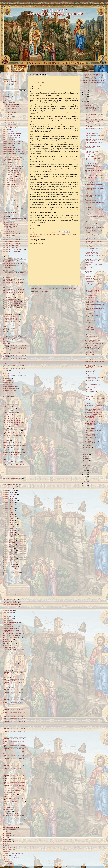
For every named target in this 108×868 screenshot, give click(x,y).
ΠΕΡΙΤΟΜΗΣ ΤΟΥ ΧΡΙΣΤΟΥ (10, 794)
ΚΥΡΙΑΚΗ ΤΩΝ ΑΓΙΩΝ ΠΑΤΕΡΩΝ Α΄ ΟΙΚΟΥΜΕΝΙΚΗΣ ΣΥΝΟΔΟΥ (12, 599)
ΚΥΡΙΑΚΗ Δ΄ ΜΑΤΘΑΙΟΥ (9, 512)
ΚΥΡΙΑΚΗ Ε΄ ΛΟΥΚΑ (9, 516)
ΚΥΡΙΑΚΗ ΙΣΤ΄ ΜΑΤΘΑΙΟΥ (10, 567)
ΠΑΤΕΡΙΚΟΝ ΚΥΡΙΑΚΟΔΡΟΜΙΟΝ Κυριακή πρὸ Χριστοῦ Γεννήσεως (14, 687)
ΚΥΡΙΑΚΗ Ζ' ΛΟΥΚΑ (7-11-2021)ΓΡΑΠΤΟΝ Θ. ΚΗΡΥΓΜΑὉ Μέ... (95, 438)
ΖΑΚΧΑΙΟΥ (6, 426)
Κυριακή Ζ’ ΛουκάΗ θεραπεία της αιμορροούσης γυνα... (92, 385)
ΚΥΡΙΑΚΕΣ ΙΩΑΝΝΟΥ (31, 71)
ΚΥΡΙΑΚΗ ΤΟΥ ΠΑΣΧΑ (9, 594)
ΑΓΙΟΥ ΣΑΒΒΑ (7, 198)
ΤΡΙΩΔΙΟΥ (92, 71)
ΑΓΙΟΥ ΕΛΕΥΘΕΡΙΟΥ (9, 163)
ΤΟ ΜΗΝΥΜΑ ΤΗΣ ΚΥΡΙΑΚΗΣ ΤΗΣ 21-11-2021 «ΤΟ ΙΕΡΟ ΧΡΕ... (95, 295)
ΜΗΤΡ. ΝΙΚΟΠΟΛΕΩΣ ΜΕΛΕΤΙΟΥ (12, 638)
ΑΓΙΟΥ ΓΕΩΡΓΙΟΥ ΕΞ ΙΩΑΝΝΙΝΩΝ (12, 150)
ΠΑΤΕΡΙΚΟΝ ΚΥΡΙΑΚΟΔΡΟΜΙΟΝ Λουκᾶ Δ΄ (14, 699)
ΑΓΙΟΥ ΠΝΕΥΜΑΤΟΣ (9, 194)
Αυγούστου (88, 450)
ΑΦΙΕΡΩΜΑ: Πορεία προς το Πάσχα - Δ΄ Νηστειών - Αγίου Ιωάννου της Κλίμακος (13, 336)
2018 (85, 472)
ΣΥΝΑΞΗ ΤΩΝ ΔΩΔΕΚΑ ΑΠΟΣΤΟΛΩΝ (13, 819)
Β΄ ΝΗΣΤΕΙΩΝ (7, 379)
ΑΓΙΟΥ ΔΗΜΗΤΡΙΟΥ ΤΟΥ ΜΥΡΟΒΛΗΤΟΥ (14, 159)
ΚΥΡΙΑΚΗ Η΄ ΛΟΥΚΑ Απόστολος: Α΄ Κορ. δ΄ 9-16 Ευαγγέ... (94, 352)
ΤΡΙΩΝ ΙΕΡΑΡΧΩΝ (8, 841)
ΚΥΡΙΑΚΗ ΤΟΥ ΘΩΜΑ (9, 592)
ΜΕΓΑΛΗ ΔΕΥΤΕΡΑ (8, 612)
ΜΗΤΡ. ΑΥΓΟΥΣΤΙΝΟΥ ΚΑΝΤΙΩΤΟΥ (12, 634)
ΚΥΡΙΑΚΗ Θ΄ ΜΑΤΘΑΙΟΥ (10, 534)
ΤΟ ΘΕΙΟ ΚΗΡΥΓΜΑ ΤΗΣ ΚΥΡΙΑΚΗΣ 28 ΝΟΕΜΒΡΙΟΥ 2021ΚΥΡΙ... (94, 143)
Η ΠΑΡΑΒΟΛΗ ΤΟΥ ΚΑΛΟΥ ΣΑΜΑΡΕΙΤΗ (45, 234)
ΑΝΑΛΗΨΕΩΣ (7, 214)
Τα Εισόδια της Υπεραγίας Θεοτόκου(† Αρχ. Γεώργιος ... (94, 182)
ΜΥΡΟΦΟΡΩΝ (7, 642)
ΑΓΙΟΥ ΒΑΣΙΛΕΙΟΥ (8, 148)
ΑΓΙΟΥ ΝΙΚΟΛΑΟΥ (8, 190)
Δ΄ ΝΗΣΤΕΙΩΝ (7, 393)
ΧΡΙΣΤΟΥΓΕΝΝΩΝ (8, 861)
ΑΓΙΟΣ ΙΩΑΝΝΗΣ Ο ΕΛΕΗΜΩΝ (11, 134)
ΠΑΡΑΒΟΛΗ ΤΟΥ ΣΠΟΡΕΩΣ (10, 659)
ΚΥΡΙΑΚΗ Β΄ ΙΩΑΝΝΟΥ (9, 496)
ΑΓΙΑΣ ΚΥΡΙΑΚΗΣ (8, 120)
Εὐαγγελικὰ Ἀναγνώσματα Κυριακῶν (12, 420)
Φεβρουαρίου (88, 463)
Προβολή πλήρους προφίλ (9, 84)
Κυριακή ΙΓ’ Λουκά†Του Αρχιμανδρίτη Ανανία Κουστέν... (94, 171)
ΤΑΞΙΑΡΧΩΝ (6, 823)
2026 (85, 90)
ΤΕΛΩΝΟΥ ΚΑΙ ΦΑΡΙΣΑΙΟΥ (10, 825)
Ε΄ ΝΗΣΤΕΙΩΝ (7, 406)
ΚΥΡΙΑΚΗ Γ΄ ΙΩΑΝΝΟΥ (9, 502)
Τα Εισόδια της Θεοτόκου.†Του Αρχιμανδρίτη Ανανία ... (92, 288)
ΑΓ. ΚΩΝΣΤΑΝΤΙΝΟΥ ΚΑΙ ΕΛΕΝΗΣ (12, 108)
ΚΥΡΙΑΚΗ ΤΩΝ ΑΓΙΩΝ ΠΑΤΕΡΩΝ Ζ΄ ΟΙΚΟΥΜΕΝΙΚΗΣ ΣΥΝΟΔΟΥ (12, 605)
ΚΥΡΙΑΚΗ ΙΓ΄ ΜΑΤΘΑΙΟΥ (10, 550)
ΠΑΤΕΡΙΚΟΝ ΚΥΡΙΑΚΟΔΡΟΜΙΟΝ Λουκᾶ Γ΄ (14, 696)
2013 (85, 483)
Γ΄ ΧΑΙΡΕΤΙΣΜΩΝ (8, 385)
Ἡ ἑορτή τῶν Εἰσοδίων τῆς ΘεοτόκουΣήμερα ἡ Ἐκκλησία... (93, 268)
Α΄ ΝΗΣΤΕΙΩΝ (7, 97)
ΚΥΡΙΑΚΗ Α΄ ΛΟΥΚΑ (9, 492)
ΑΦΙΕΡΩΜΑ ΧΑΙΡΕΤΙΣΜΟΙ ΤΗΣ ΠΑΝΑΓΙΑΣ (14, 311)
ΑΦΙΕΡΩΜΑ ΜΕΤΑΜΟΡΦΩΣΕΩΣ (11, 258)
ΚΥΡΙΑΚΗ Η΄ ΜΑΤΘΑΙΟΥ (10, 530)
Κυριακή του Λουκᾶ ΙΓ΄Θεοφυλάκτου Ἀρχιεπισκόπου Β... (93, 111)
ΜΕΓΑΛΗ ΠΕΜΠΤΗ (8, 616)
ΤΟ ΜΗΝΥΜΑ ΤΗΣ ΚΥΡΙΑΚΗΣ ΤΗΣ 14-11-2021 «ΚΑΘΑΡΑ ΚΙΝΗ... (95, 378)
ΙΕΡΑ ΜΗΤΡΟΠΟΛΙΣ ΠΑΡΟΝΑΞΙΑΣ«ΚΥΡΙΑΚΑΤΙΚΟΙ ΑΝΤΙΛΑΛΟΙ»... (93, 167)
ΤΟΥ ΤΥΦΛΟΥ (7, 837)
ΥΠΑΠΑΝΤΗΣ (7, 851)
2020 (85, 468)
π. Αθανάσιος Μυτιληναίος (9, 657)
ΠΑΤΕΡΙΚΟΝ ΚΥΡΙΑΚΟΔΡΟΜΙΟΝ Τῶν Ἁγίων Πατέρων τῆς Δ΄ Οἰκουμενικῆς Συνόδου (14, 790)
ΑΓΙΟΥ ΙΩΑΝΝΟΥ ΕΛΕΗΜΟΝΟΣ (11, 169)
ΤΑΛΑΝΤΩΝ (6, 821)
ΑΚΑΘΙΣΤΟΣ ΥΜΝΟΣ (9, 212)
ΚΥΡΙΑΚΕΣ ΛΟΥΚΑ (43, 71)
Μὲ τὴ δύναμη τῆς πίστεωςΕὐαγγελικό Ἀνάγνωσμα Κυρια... (93, 417)
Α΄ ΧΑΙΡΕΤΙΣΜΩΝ (8, 99)
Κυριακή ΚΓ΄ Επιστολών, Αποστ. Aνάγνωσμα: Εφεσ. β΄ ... (92, 159)
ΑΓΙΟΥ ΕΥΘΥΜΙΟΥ (8, 165)
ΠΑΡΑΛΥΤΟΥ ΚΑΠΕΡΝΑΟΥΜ (11, 663)
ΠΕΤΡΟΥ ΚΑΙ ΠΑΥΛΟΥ (9, 796)
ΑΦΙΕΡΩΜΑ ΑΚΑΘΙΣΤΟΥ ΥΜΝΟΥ (12, 242)
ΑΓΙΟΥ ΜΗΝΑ (7, 183)
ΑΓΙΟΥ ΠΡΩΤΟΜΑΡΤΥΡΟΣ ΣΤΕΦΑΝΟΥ (13, 196)
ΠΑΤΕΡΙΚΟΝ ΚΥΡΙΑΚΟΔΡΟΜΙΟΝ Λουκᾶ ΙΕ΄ (14, 732)
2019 (85, 470)
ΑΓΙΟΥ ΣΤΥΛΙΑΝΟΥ (8, 202)
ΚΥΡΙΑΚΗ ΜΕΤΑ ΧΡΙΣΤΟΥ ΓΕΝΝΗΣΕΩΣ (13, 573)
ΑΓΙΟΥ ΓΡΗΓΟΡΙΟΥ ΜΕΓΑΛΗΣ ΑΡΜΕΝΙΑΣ (14, 154)
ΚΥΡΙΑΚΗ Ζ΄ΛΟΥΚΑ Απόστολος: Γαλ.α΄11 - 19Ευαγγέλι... (93, 428)
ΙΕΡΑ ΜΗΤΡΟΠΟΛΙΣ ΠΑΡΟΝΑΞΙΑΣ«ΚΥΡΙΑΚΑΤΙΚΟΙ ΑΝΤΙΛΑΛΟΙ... (93, 367)
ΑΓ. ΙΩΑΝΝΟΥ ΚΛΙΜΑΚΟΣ (10, 106)
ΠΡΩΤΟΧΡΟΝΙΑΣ (8, 808)
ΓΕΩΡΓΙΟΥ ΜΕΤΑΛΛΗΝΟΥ (10, 391)
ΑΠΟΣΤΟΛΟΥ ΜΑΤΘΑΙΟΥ (10, 224)
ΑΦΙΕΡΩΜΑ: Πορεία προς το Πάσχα (12, 316)
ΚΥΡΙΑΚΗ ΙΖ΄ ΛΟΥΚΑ (9, 561)
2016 (85, 477)
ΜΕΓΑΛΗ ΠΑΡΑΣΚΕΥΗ (9, 614)
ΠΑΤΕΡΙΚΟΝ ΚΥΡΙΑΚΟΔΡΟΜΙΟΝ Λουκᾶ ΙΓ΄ (14, 725)
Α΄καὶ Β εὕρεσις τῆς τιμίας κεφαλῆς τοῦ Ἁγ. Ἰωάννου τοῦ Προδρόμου (13, 102)
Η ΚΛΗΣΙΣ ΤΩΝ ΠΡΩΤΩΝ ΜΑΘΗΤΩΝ (13, 453)
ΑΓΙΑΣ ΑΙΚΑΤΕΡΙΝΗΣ (9, 112)
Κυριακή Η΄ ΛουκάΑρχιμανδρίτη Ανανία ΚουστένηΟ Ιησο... (94, 371)
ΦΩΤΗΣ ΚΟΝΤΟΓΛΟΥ (9, 855)
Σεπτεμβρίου (88, 448)
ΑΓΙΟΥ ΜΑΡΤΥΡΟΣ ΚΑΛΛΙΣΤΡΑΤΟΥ (12, 181)
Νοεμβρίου (88, 105)
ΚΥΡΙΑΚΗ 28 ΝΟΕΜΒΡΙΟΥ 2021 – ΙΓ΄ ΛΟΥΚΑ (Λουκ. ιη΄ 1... (94, 140)
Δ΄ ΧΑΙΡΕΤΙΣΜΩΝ (8, 395)
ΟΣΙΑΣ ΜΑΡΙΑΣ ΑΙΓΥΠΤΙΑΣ (10, 653)
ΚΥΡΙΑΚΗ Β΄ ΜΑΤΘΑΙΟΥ (9, 500)
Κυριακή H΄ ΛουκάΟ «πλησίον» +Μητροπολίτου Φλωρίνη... (94, 330)
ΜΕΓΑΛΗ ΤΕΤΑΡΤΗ (8, 618)
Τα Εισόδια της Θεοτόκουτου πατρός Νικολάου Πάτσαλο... (93, 284)
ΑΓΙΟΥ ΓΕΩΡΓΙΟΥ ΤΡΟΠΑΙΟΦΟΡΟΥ (12, 152)
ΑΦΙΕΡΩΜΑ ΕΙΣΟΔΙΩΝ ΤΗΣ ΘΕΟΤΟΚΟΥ (13, 250)
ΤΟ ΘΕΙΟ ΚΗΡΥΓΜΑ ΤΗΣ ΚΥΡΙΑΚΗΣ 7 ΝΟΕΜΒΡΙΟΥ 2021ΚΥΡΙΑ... (94, 424)
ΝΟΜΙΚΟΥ (6, 646)
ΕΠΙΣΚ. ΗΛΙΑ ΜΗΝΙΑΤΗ (9, 416)
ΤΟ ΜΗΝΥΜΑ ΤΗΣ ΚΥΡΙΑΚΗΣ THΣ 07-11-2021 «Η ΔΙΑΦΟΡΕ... (95, 442)
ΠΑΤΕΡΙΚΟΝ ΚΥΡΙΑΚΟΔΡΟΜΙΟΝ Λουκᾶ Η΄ (14, 710)
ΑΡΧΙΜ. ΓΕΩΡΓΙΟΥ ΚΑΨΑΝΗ (11, 234)
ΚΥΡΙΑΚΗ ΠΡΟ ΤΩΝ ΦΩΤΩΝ (10, 578)
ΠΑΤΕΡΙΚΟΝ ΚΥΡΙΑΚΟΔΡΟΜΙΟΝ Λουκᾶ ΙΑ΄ (14, 718)
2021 (85, 101)
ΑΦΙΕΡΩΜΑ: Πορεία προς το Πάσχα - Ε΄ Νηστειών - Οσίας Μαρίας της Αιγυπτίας (13, 339)
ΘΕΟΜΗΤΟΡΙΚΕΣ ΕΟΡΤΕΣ (10, 472)
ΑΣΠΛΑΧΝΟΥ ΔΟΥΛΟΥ (9, 236)
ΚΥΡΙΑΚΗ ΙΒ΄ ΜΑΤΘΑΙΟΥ (10, 546)
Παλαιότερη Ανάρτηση (71, 288)
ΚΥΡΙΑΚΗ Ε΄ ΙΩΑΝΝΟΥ (9, 514)
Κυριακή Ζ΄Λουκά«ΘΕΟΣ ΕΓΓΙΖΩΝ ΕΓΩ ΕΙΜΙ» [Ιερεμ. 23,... (94, 399)
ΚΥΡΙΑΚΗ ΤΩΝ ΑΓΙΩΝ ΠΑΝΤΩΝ (11, 596)
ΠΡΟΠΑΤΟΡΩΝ (7, 804)
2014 (85, 481)
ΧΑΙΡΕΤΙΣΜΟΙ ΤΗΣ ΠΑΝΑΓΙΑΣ (11, 857)
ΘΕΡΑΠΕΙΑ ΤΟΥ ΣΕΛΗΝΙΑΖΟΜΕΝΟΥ (13, 478)
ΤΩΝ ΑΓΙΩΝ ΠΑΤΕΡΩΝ (9, 847)
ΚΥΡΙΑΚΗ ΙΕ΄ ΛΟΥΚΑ (9, 556)
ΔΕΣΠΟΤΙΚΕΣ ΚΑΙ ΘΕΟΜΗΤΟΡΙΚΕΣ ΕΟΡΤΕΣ (15, 401)
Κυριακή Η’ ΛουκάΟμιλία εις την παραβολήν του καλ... (92, 316)
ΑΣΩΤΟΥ (5, 238)
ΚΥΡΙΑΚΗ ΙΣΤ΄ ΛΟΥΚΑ (9, 564)
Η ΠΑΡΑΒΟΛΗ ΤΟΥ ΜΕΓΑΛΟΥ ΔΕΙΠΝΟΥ (13, 461)
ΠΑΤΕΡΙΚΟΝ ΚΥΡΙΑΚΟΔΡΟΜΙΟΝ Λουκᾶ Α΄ (14, 689)
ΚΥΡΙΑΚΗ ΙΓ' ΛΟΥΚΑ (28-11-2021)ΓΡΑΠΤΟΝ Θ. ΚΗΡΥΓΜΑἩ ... (94, 175)
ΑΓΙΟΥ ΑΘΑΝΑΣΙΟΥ (8, 140)
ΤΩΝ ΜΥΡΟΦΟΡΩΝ (8, 849)
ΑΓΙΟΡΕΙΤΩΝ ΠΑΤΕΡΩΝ (9, 132)
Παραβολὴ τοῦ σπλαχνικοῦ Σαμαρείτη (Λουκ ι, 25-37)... (93, 327)
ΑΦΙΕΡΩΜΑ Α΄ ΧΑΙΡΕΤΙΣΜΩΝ (11, 240)
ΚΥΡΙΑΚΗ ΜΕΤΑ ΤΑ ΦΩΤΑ (10, 569)
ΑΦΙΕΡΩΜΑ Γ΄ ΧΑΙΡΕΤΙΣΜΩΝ (11, 246)
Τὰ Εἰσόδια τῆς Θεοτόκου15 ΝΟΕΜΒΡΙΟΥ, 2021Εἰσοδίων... (93, 253)
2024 (85, 94)
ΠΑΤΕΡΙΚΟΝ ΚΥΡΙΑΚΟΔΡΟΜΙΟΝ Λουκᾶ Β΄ (14, 693)
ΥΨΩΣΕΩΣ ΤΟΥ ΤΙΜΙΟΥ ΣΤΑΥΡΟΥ (12, 853)
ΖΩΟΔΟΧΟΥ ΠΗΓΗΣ (8, 428)
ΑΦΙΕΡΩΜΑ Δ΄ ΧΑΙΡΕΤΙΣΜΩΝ (11, 248)
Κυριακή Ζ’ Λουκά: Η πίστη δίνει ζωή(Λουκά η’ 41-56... (92, 410)
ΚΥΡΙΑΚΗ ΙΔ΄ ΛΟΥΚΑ (9, 552)
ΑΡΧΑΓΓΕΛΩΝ (7, 230)
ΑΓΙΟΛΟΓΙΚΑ (74, 71)
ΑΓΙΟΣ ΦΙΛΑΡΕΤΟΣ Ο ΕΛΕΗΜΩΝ (12, 138)
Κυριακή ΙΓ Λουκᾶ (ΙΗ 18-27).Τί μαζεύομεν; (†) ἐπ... (92, 122)
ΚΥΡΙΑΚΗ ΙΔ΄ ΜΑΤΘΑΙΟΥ (10, 554)
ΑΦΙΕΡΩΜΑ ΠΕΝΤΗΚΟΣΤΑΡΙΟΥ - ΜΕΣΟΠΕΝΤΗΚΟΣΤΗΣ (12, 297)
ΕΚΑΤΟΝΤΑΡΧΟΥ (8, 414)
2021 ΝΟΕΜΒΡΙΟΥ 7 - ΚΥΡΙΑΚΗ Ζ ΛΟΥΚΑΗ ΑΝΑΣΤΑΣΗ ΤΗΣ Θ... (93, 413)
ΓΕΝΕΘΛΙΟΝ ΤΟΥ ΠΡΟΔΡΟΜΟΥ (11, 387)
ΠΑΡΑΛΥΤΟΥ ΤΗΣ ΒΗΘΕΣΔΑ (10, 665)
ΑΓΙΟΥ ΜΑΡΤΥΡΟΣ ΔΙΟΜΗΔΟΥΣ (11, 179)
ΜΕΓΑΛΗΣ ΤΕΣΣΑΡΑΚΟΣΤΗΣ (11, 622)
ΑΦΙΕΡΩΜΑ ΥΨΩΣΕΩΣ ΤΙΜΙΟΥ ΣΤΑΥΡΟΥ (14, 307)
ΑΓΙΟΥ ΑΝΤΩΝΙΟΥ (8, 146)
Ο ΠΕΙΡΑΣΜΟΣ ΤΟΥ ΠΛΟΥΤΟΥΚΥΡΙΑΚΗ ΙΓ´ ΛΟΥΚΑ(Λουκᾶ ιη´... (91, 151)
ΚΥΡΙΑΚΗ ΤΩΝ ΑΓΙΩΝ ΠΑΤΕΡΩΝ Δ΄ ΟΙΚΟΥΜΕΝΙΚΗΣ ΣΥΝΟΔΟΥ (12, 602)
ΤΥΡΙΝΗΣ (6, 843)
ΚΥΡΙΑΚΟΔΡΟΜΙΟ (35, 236)
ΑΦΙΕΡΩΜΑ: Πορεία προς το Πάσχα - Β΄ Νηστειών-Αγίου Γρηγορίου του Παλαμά (13, 329)
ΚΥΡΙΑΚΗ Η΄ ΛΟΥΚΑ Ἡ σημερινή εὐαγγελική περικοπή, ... (93, 355)
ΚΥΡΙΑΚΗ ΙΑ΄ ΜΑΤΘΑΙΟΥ (10, 542)
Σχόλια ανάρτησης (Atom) (42, 291)
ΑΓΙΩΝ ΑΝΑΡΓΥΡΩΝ (8, 210)
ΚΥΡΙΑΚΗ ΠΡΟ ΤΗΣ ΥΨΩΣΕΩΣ (11, 576)
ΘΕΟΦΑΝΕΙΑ (6, 474)
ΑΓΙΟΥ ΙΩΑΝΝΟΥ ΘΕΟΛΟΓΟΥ (11, 171)
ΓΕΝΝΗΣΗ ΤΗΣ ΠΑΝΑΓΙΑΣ (10, 389)
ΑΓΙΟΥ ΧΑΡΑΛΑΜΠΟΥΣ (9, 206)
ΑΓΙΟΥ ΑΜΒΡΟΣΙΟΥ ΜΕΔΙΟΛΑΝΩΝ (12, 144)
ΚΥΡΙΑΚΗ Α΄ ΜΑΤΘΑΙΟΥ (9, 494)
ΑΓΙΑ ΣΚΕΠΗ (6, 110)
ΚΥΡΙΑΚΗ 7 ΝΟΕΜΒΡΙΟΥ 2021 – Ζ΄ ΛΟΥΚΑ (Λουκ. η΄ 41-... (94, 421)
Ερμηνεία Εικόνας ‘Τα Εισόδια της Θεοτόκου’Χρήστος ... (93, 200)
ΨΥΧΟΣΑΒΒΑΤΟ (7, 863)
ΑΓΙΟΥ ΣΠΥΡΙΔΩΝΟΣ (9, 200)
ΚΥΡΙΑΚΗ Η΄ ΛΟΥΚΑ (72, 234)
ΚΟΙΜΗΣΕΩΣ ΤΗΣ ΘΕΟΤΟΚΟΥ (11, 484)
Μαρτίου (87, 461)
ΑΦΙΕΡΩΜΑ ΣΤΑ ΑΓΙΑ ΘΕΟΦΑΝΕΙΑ (12, 301)
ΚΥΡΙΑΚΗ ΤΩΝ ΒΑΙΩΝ (9, 608)
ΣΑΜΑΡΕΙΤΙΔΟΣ (7, 812)
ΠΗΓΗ (32, 228)
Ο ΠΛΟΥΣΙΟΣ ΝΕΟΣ (8, 648)
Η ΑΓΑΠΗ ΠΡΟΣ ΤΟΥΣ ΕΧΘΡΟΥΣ (11, 430)
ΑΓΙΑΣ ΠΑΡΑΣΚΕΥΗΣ (9, 124)
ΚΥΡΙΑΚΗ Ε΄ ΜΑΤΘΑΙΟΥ (9, 518)
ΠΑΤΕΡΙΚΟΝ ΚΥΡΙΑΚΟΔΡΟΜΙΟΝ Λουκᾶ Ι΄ (14, 716)
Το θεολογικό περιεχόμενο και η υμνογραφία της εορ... (92, 298)
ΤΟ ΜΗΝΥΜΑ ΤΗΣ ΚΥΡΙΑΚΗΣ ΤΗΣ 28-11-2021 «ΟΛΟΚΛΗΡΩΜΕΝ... (95, 178)
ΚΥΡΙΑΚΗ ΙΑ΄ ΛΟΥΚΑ (9, 540)
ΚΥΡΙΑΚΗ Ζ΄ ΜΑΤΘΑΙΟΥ (9, 524)
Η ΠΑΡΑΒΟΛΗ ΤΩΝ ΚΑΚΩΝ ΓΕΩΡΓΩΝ (13, 470)
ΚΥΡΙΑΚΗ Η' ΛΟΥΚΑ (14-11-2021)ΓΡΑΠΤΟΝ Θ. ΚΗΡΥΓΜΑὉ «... (94, 374)
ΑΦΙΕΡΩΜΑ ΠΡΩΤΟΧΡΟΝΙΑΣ (11, 299)
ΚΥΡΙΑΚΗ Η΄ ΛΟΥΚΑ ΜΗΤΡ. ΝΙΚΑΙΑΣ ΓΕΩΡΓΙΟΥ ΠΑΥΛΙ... (94, 320)
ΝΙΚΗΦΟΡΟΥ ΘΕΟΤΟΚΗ (9, 644)
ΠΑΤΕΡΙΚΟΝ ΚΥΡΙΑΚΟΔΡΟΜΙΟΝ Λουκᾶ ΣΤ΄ (14, 735)
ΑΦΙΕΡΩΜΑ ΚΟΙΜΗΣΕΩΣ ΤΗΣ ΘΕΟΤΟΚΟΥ (14, 255)
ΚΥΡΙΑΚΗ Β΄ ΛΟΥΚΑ (9, 498)
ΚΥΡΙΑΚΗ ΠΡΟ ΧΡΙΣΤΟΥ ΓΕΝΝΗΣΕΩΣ (13, 580)
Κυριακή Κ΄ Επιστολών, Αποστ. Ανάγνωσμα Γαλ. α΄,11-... (92, 435)
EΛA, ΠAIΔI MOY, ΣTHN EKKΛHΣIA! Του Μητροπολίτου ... (94, 323)
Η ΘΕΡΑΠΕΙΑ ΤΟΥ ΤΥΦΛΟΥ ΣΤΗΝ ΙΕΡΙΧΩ (14, 449)
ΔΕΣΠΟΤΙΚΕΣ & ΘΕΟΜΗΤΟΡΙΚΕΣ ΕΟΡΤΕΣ (59, 71)
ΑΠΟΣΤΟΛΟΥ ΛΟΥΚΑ (9, 222)
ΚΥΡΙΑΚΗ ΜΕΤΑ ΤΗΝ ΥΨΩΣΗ (11, 571)
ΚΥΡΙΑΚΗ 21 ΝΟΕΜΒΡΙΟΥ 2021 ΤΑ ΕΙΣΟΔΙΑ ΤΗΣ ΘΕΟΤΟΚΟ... (94, 256)
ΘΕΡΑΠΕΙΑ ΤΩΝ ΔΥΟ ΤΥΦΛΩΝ (11, 480)
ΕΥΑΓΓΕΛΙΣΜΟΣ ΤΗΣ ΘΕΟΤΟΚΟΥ (12, 424)
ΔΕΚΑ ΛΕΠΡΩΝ (7, 397)
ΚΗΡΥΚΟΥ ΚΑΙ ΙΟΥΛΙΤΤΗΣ (10, 482)
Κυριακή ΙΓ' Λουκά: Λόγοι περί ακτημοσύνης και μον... (92, 108)
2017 (85, 475)
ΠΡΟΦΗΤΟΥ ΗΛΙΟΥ (8, 806)
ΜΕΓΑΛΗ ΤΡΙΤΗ (7, 620)
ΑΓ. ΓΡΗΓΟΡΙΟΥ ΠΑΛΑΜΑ (10, 104)
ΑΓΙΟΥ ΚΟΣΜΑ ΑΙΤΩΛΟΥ (10, 177)
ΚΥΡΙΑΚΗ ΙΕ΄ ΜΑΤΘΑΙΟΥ (10, 558)
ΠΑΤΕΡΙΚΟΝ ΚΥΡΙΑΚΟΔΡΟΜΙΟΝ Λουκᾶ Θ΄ (14, 713)
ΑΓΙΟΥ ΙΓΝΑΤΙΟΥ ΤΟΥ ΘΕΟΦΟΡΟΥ (12, 167)
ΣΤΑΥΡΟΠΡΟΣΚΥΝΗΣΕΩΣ (10, 814)
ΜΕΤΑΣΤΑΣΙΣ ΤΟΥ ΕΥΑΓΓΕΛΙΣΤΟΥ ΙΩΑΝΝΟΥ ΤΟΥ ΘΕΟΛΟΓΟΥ (12, 631)
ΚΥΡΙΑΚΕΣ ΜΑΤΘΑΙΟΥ (19, 71)
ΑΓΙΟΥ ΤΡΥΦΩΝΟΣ (8, 204)
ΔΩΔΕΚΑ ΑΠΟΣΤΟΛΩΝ (9, 404)
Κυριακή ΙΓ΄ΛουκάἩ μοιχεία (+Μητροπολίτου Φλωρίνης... (94, 119)
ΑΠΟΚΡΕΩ (6, 216)
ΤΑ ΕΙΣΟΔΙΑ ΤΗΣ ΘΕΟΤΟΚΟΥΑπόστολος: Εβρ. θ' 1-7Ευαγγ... (93, 264)
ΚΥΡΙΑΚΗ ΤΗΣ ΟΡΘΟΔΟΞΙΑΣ (11, 588)
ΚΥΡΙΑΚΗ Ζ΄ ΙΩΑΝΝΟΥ (9, 520)
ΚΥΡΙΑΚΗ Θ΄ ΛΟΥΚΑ (9, 532)
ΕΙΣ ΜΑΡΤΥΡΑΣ (7, 410)
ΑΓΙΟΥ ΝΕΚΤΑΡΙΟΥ (8, 185)
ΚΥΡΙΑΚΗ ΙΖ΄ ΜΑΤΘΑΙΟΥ (10, 563)
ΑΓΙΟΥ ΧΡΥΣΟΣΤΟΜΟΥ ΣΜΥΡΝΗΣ (12, 208)
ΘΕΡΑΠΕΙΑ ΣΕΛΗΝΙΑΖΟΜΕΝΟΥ (11, 476)
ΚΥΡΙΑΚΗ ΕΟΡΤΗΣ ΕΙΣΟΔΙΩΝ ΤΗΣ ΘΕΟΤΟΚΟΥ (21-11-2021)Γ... (94, 291)
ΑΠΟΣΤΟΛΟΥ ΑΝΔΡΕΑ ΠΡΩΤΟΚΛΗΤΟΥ (13, 218)
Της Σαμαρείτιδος (7, 831)
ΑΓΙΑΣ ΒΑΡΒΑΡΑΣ (8, 116)
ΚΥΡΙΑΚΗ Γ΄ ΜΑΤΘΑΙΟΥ (9, 506)
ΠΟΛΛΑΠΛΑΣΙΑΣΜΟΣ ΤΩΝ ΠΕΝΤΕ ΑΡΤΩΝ (14, 798)
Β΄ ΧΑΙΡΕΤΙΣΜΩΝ (8, 381)
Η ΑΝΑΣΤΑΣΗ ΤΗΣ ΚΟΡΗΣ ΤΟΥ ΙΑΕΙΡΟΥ (13, 432)
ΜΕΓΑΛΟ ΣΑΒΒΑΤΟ (8, 624)
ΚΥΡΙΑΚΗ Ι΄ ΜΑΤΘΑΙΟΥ (9, 538)
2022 (85, 99)
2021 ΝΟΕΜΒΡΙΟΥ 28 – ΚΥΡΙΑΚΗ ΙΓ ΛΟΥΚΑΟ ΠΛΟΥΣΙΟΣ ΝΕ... (94, 133)
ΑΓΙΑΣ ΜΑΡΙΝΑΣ (8, 122)
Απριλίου (87, 459)
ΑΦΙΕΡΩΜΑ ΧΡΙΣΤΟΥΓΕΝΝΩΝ (11, 314)
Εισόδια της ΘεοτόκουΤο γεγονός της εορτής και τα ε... (93, 246)
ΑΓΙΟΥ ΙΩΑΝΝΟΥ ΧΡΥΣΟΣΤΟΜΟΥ (12, 175)
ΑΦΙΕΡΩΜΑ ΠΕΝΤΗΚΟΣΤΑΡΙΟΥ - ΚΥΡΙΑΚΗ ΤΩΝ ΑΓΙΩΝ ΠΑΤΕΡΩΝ (14, 290)
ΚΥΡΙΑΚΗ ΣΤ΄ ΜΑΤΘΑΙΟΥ (10, 586)
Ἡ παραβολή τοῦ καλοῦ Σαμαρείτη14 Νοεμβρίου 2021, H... (93, 341)
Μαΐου (87, 456)
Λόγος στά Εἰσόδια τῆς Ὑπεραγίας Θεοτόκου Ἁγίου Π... (93, 235)
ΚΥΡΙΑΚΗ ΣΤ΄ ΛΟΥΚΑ (9, 584)
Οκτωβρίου (88, 445)
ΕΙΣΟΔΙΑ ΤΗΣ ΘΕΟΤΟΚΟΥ (10, 412)
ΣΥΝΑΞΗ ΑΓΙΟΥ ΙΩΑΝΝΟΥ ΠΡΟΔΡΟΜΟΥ (14, 816)
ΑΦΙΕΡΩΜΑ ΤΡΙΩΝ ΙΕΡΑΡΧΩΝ (11, 303)
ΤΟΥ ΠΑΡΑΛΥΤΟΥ (8, 835)
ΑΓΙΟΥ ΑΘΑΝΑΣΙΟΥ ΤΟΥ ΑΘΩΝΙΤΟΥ (13, 142)
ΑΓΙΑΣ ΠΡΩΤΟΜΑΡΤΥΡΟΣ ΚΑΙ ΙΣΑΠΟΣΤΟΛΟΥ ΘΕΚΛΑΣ (11, 127)
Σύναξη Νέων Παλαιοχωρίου (93, 84)
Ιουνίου (87, 454)
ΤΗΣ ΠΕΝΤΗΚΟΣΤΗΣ (9, 829)
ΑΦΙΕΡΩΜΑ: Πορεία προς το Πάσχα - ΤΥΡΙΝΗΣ (15, 375)
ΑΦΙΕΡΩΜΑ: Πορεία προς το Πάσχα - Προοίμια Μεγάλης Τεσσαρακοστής (14, 366)
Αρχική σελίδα (53, 288)
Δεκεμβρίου (88, 103)
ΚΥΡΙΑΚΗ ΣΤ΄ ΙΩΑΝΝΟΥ (9, 582)
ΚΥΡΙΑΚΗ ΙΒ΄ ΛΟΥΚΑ (9, 544)
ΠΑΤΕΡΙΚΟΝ (6, 667)
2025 (85, 92)
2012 (85, 486)
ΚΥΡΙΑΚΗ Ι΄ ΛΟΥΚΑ (8, 536)
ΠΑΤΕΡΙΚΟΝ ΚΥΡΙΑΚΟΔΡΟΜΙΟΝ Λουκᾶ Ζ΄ (14, 706)
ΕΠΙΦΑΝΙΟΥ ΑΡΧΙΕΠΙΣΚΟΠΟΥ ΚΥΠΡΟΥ (13, 418)
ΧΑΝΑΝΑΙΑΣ (7, 859)
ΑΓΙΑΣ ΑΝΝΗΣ (7, 114)
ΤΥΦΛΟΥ (5, 845)
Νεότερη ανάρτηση (36, 288)
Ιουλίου (87, 452)
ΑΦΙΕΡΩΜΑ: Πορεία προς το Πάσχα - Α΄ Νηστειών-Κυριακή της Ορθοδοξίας (13, 319)
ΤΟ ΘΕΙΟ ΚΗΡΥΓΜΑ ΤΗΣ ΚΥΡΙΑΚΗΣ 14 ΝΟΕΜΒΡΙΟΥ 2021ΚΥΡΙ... (94, 348)
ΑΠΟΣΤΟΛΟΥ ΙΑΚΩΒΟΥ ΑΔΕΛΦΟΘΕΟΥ (13, 220)
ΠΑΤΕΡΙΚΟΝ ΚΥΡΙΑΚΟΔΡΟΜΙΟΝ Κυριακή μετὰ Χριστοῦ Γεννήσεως (14, 680)
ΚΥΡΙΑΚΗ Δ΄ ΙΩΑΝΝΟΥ (9, 508)
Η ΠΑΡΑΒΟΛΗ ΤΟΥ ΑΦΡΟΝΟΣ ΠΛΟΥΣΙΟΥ (14, 455)
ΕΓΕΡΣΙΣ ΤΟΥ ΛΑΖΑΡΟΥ (9, 408)
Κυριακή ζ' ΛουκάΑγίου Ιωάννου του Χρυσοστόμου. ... (93, 396)
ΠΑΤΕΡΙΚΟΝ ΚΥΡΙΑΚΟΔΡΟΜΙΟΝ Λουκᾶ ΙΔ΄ (14, 728)
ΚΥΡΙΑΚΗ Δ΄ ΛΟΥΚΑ (8, 510)
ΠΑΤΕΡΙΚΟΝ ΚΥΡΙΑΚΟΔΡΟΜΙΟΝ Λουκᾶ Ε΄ (14, 703)
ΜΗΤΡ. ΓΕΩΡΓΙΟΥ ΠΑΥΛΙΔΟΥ (11, 636)
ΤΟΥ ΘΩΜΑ (6, 833)
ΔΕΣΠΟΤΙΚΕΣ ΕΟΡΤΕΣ (9, 399)
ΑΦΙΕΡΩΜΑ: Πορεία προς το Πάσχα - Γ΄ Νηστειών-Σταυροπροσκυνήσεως (13, 332)
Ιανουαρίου (88, 465)
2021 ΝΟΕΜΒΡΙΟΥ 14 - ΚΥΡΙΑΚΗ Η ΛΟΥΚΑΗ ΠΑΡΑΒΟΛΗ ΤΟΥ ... (94, 337)
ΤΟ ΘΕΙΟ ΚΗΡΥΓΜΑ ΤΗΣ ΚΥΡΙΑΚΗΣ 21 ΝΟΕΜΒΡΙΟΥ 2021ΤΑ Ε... (94, 260)
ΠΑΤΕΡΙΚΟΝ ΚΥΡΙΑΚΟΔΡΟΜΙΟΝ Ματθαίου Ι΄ (14, 765)
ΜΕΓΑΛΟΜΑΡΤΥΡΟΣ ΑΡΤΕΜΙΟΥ (11, 626)
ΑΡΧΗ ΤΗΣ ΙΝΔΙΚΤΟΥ (9, 232)
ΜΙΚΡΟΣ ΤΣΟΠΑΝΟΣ (11, 82)
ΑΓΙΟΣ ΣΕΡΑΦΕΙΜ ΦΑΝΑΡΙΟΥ (11, 136)
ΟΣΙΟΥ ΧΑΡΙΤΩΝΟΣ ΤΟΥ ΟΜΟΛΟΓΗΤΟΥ (14, 655)
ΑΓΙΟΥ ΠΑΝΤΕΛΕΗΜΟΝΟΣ (10, 192)
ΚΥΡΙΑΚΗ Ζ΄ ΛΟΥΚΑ (9, 522)
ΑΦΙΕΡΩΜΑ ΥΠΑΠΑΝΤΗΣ (10, 305)
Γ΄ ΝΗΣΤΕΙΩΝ (7, 383)
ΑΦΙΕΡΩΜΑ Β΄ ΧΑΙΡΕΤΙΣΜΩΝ (11, 244)
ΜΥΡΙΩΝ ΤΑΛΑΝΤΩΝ (9, 640)
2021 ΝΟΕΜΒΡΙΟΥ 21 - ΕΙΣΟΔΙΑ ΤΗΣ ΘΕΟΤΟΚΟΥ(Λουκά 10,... (94, 249)
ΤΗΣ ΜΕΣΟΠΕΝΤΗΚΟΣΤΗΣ (10, 827)
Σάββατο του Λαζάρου (8, 810)
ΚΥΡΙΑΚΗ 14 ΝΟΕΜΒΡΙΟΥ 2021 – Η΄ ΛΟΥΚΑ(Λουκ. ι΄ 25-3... (94, 344)
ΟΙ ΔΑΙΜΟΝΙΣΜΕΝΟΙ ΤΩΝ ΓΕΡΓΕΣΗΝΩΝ (14, 650)
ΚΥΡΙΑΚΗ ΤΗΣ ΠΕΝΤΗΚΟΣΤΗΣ (11, 590)
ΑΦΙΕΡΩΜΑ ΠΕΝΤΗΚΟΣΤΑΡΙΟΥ (11, 264)
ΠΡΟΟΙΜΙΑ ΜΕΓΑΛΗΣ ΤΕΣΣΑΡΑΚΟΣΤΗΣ (13, 802)
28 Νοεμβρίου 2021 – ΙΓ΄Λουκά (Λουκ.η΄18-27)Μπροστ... (92, 163)
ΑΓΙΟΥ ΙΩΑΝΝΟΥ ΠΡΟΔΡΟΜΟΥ (11, 173)
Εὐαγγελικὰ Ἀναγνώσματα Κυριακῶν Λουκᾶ (13, 422)
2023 (85, 97)
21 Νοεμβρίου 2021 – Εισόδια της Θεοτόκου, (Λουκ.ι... (93, 276)
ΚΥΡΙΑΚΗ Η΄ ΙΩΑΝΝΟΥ (9, 526)
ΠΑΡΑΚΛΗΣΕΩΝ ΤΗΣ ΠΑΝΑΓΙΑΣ (12, 661)
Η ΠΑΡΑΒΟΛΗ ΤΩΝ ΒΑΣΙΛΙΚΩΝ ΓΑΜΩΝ (13, 468)
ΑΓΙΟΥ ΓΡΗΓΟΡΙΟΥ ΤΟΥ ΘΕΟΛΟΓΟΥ (12, 157)
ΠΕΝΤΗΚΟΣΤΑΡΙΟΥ (83, 71)
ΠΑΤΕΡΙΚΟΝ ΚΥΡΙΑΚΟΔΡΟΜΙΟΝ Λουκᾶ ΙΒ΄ (14, 722)
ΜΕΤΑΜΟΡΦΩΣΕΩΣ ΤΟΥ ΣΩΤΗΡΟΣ (12, 628)
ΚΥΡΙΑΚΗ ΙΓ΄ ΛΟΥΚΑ (9, 548)
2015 (85, 479)
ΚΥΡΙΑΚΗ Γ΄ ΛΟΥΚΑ (8, 504)
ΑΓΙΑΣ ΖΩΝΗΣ (7, 118)
